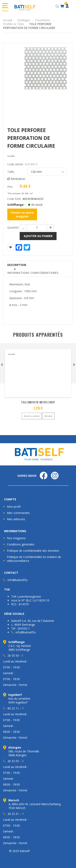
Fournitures (43, 20)
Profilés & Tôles (14, 24)
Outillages (24, 20)
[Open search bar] (58, 6)
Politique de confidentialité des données (33, 551)
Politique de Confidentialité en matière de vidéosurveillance (34, 559)
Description (17, 265)
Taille (11, 172)
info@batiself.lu (18, 580)
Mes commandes (18, 513)
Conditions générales (21, 544)
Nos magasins (16, 538)
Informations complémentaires (33, 273)
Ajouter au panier (38, 236)
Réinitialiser (16, 179)
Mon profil (14, 507)
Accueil (8, 20)
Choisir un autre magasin (22, 214)
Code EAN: (14, 199)
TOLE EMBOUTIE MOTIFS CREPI (38, 402)
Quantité (13, 227)
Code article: (15, 164)
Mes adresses (16, 519)
